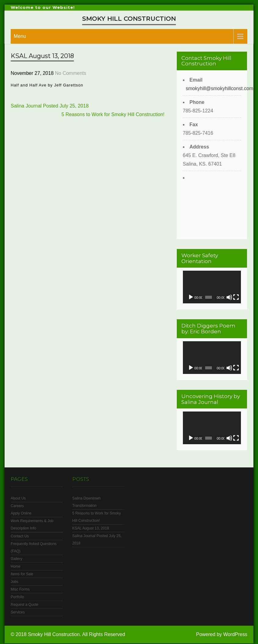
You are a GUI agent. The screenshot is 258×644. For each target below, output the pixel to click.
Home (16, 566)
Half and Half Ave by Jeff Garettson (48, 85)
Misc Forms (20, 589)
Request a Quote (25, 605)
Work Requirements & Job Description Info (32, 525)
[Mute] (229, 297)
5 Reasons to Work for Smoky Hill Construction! (113, 114)
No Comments (71, 73)
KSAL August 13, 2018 (91, 528)
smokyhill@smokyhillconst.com (220, 88)
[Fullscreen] (236, 297)
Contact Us (20, 536)
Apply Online (21, 513)
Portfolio (17, 597)
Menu (20, 36)
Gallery (16, 559)
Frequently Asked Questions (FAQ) (34, 547)
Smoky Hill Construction (129, 19)
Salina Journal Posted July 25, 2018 (50, 106)
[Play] (191, 297)
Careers (17, 506)
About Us (18, 498)
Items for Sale (22, 574)
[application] (212, 287)
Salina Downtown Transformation (87, 502)
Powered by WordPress (222, 634)
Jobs (15, 582)
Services (18, 612)
